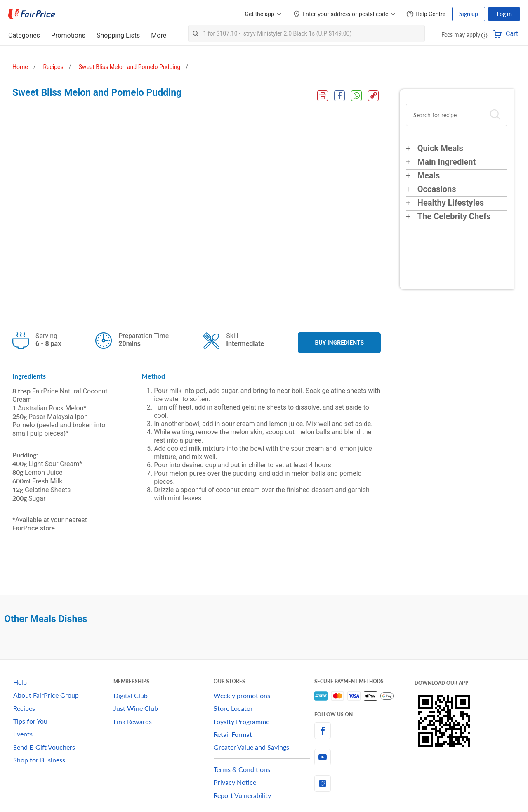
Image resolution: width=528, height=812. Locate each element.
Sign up (469, 14)
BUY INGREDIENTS (339, 343)
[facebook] (364, 731)
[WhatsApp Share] (356, 96)
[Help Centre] (426, 14)
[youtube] (364, 757)
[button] (484, 35)
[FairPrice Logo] (32, 14)
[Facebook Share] (339, 96)
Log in (504, 14)
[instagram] (364, 784)
